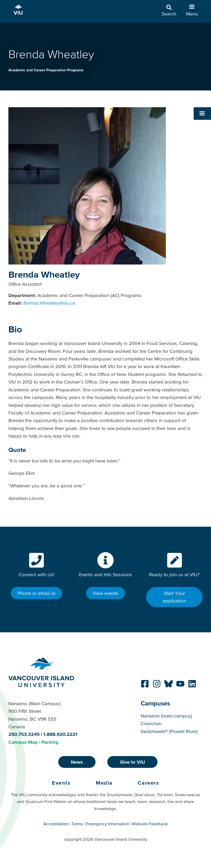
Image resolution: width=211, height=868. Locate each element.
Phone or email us (36, 593)
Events (61, 783)
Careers (149, 783)
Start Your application (174, 597)
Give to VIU (132, 762)
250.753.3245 (24, 734)
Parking (50, 742)
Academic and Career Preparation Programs (46, 70)
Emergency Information (107, 824)
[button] (202, 114)
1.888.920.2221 (60, 734)
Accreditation (56, 824)
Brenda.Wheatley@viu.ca (49, 303)
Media (104, 783)
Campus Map (23, 742)
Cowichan (151, 723)
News (77, 762)
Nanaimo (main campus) (166, 716)
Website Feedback (150, 824)
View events (105, 593)
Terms (77, 824)
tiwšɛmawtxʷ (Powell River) (169, 731)
